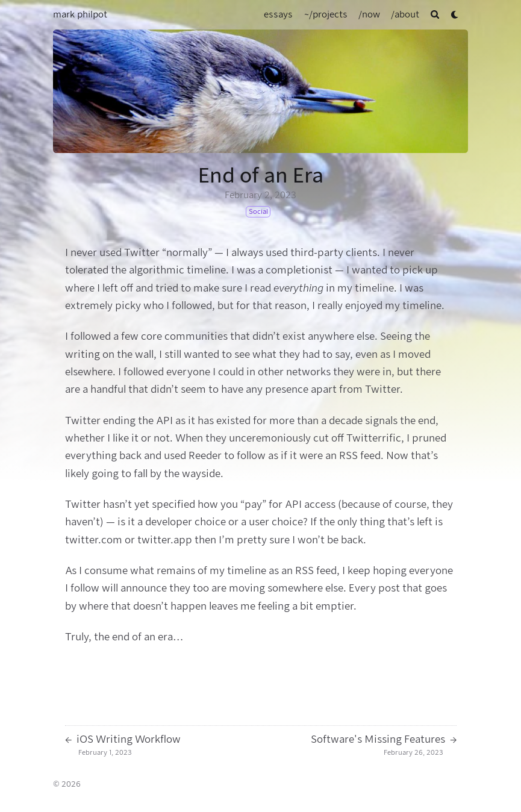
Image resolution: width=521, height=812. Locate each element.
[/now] (369, 14)
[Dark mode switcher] (455, 15)
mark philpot (80, 14)
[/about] (405, 14)
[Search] (435, 15)
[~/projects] (326, 14)
